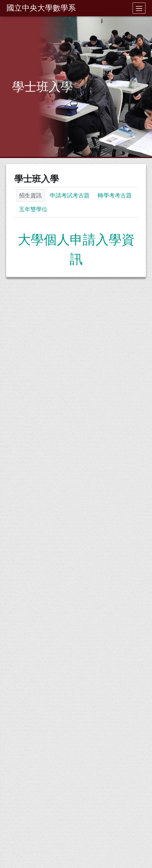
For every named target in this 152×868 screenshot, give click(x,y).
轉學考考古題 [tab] (115, 196)
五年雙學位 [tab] (33, 209)
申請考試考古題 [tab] (70, 196)
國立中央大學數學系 (41, 8)
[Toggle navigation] (139, 8)
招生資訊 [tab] (30, 196)
